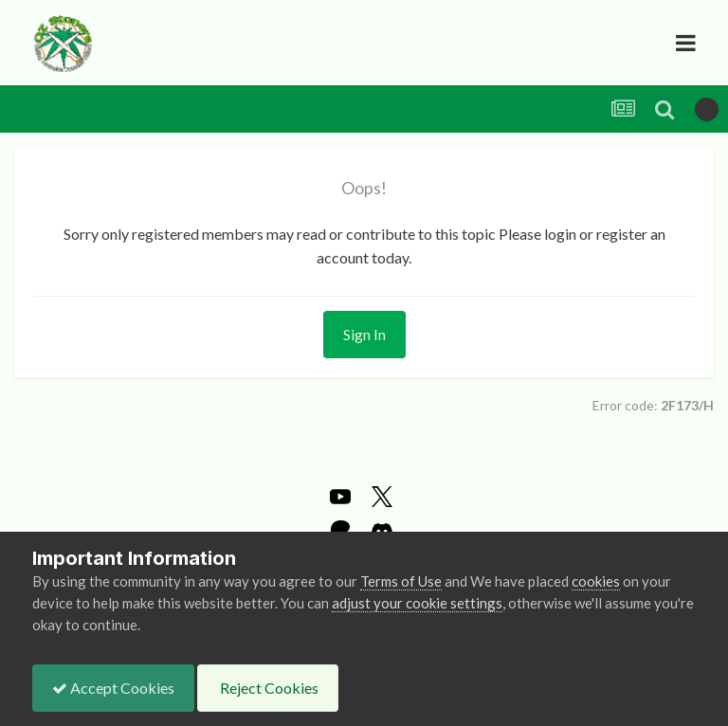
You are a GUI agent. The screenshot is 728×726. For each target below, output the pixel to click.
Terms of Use (401, 581)
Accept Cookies (113, 688)
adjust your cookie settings (417, 603)
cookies (596, 581)
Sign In (364, 334)
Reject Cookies (268, 688)
